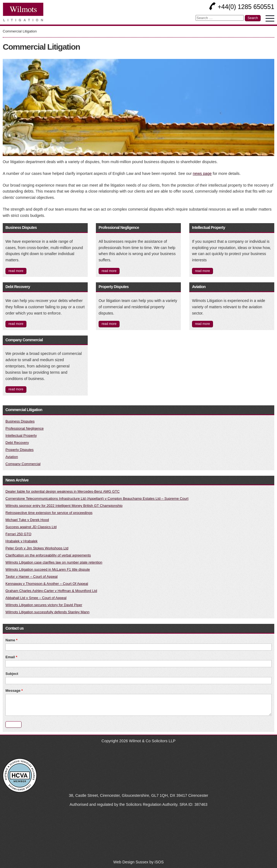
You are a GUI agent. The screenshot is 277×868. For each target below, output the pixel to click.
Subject (12, 674)
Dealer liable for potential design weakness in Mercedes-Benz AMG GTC (63, 491)
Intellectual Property (209, 228)
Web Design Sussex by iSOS (138, 862)
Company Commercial (24, 340)
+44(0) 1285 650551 (242, 7)
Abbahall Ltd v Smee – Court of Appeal (36, 598)
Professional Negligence (119, 228)
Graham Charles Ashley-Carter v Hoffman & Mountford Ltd (51, 591)
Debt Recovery (18, 287)
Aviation (199, 287)
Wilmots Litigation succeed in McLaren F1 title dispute (48, 569)
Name (11, 640)
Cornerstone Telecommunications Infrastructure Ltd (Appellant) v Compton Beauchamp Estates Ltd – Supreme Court (97, 499)
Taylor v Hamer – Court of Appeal (31, 577)
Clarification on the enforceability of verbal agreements (48, 555)
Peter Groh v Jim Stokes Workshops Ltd (37, 548)
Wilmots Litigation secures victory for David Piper (44, 605)
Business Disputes (21, 228)
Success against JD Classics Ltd (31, 527)
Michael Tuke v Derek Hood (27, 520)
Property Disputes (114, 287)
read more (16, 271)
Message (14, 691)
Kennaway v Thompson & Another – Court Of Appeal (47, 584)
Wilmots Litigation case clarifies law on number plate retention (54, 562)
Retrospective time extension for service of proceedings (49, 513)
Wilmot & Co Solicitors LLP (152, 741)
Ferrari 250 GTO (18, 534)
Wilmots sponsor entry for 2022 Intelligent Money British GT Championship (64, 506)
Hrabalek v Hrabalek (22, 541)
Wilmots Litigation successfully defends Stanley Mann (48, 612)
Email (11, 657)
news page (202, 173)
